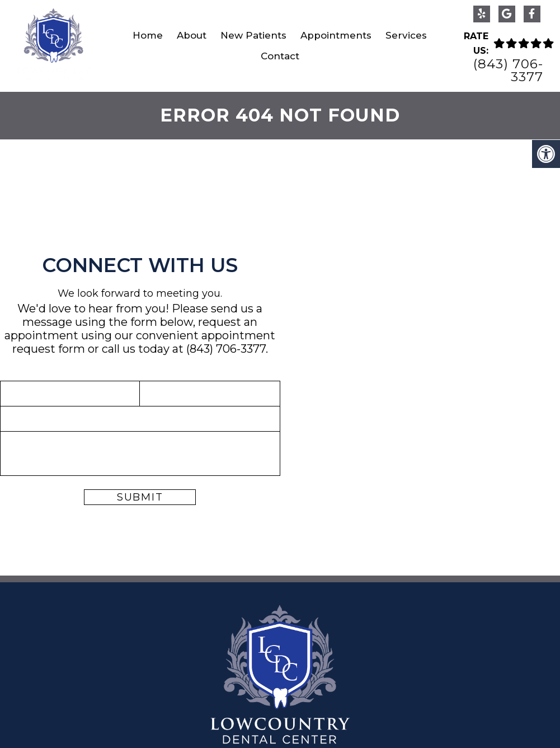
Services (406, 35)
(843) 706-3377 (508, 71)
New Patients (253, 35)
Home (148, 35)
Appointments (336, 35)
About (192, 35)
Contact (280, 56)
